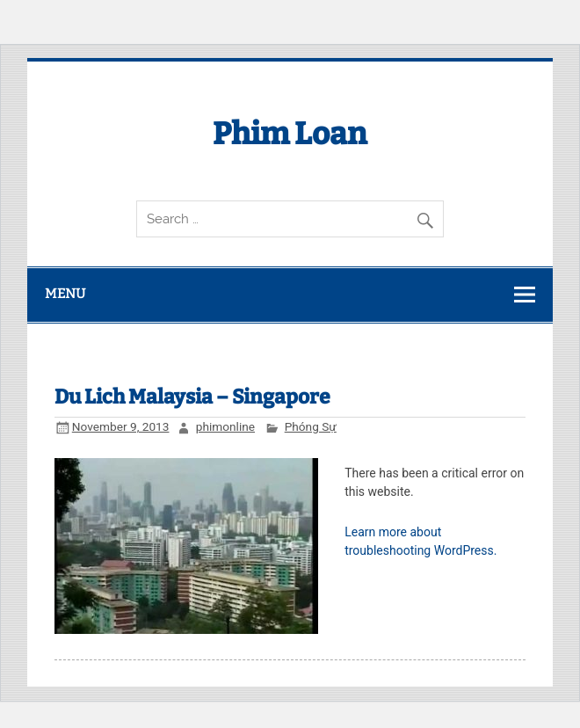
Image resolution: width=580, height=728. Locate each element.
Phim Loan (290, 134)
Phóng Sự (311, 426)
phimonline (225, 426)
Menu (65, 294)
